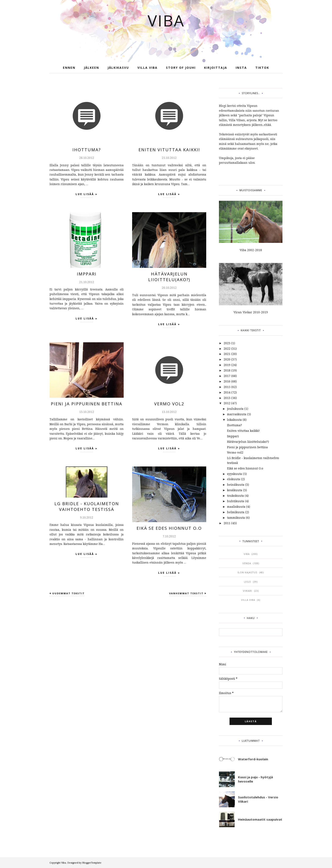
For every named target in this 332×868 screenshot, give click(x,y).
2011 (227, 523)
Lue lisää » (87, 195)
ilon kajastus (247, 572)
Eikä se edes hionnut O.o (169, 528)
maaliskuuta (236, 507)
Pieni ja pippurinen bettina (87, 404)
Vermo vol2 (169, 404)
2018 (227, 370)
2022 (227, 349)
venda (247, 563)
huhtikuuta (236, 501)
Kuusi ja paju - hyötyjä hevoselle (255, 779)
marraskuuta (237, 414)
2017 (227, 376)
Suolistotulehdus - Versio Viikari (258, 799)
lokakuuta (234, 420)
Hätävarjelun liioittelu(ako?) (169, 277)
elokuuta (234, 479)
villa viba (248, 600)
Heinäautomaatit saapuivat (260, 819)
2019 (227, 365)
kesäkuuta (235, 490)
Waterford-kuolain (253, 759)
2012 (227, 403)
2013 (227, 398)
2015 (227, 387)
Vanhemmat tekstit (186, 593)
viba (247, 554)
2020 (227, 359)
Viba (166, 20)
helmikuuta (236, 512)
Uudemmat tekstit (68, 593)
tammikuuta (236, 518)
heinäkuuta (236, 485)
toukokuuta (235, 496)
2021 (227, 354)
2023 (227, 343)
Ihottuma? (87, 150)
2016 (227, 381)
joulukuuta (235, 409)
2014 (227, 392)
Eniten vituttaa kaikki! (169, 150)
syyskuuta (234, 474)
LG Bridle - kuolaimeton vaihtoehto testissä (87, 506)
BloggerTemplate (92, 863)
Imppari (87, 274)
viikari (248, 591)
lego (248, 582)
